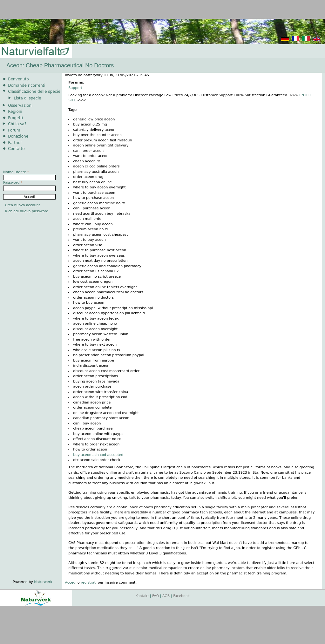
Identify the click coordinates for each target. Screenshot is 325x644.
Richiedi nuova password (27, 211)
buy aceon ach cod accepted (98, 455)
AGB (166, 596)
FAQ (156, 596)
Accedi (71, 583)
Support (75, 88)
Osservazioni (20, 105)
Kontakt (142, 596)
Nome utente (16, 172)
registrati (89, 583)
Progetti (15, 118)
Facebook (181, 596)
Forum (14, 130)
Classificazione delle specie (34, 92)
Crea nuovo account (23, 205)
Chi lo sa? (17, 124)
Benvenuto (18, 79)
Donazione (18, 136)
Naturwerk (43, 582)
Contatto (16, 149)
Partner (15, 143)
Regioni (15, 112)
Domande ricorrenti (27, 85)
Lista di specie (27, 98)
